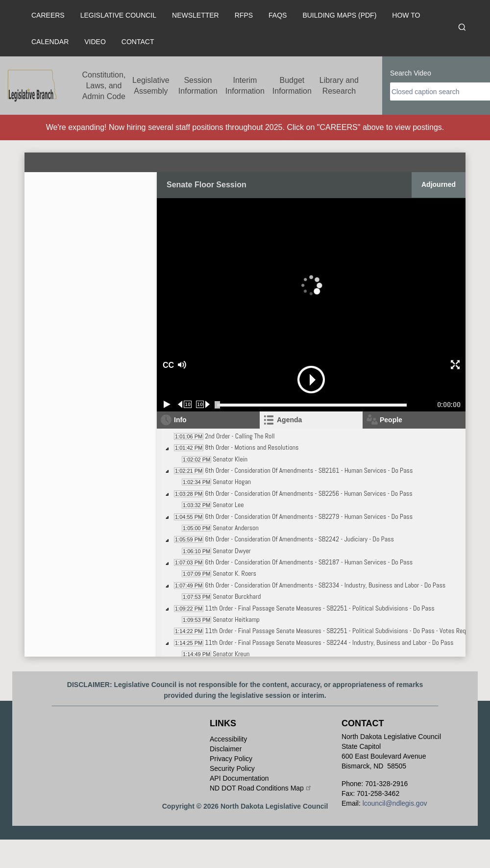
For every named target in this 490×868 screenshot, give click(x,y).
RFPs (244, 15)
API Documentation (239, 778)
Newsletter (196, 15)
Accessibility (228, 739)
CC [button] (167, 365)
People (391, 420)
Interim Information (245, 86)
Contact (138, 42)
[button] (216, 365)
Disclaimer (226, 749)
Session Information (198, 86)
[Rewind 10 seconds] (185, 404)
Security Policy (232, 768)
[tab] (311, 420)
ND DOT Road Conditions (261, 788)
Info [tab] (180, 420)
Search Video (411, 73)
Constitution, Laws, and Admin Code (104, 86)
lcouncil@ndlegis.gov (395, 803)
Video (95, 42)
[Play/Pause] (167, 404)
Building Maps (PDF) (339, 15)
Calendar (50, 42)
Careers (48, 15)
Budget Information (292, 86)
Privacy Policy (231, 759)
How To (406, 15)
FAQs (278, 15)
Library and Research (339, 86)
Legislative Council (118, 15)
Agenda (289, 420)
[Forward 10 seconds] (203, 404)
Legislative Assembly (151, 86)
